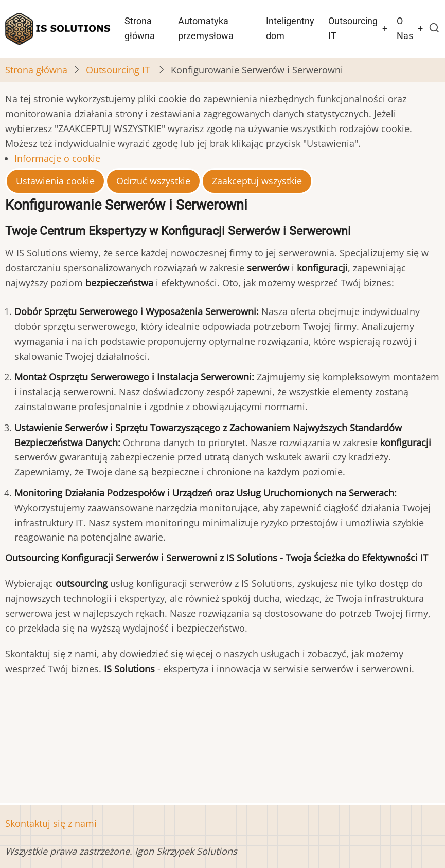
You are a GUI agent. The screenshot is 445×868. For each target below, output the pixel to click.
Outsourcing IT (353, 28)
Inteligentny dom (290, 28)
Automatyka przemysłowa (206, 28)
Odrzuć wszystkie (153, 181)
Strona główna (140, 28)
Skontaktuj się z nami (51, 823)
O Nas (405, 28)
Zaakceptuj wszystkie (257, 181)
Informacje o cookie (57, 158)
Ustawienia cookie (55, 181)
